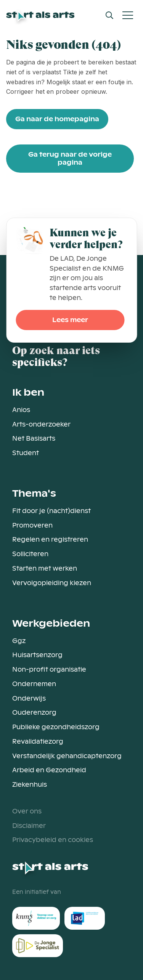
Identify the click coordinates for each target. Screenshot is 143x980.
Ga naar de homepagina (57, 119)
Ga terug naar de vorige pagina (70, 159)
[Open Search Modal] (109, 15)
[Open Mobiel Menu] (128, 15)
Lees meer (70, 320)
